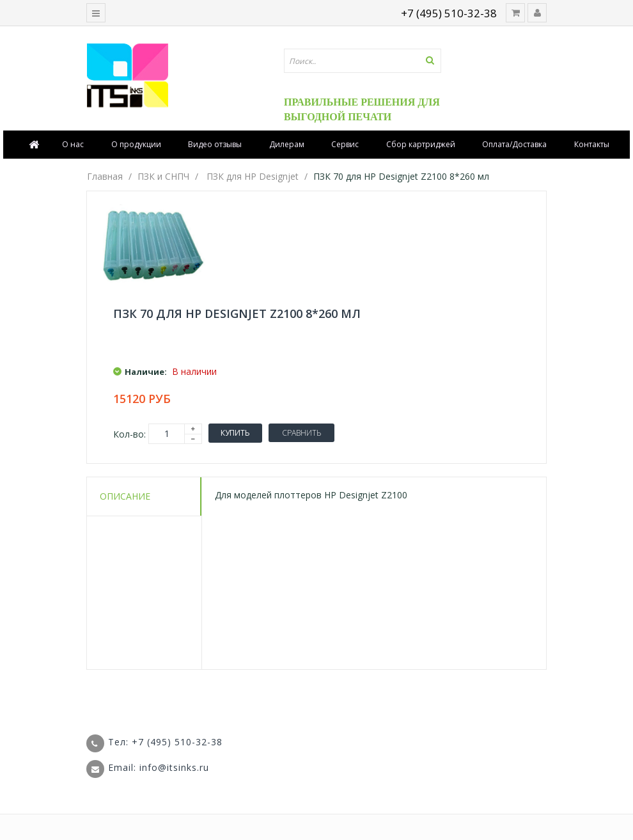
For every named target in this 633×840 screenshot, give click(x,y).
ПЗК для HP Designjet (253, 176)
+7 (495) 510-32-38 (449, 13)
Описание (125, 496)
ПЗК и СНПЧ (163, 176)
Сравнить (301, 433)
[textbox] (363, 61)
